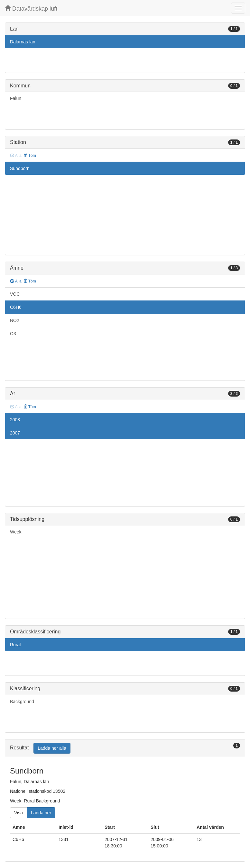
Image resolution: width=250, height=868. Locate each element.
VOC (15, 294)
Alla (16, 281)
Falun (16, 98)
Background (22, 702)
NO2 (15, 320)
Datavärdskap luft (31, 9)
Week (16, 532)
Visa (19, 813)
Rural (15, 645)
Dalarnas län (23, 42)
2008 (15, 420)
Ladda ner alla (52, 748)
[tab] (125, 748)
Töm (30, 156)
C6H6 (16, 307)
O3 (13, 334)
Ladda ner (41, 813)
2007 (15, 433)
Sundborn (20, 168)
